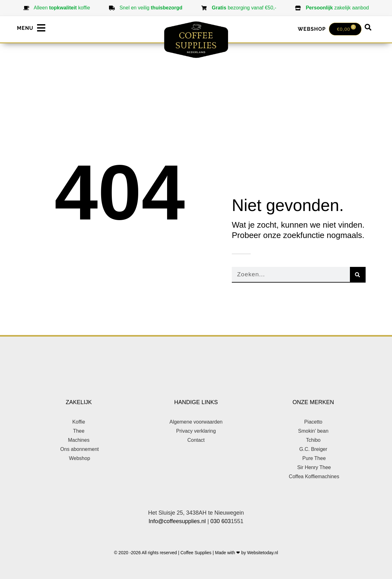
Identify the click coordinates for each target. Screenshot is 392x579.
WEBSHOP (312, 29)
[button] (368, 27)
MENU (25, 28)
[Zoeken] (358, 275)
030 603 (221, 521)
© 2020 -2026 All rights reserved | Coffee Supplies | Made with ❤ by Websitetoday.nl (196, 553)
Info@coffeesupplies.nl (177, 521)
